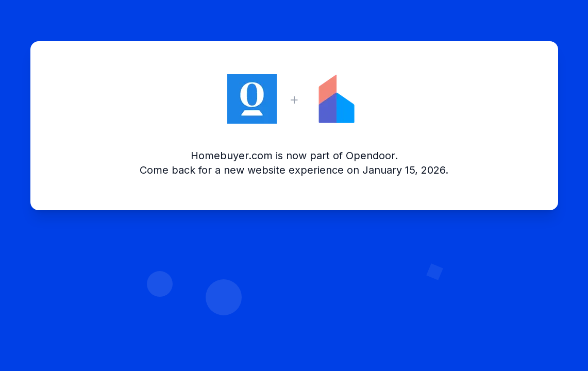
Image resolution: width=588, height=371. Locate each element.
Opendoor (370, 156)
